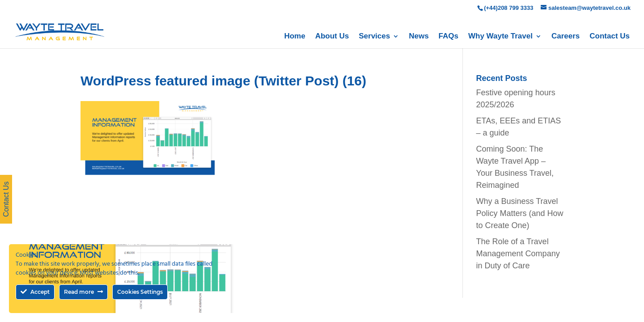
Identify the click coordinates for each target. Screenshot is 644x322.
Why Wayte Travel (500, 37)
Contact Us (610, 37)
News (419, 37)
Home (294, 37)
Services (374, 37)
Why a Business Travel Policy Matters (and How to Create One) (520, 213)
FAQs (449, 37)
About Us (332, 37)
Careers (566, 37)
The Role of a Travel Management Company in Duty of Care (518, 254)
